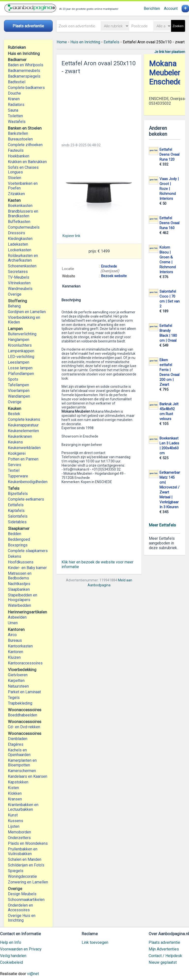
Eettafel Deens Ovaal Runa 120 (169, 154)
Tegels (14, 698)
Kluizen (14, 657)
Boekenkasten (20, 206)
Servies (15, 465)
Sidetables (17, 522)
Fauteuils (16, 150)
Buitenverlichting (22, 334)
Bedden (15, 534)
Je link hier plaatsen (170, 52)
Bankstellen (18, 133)
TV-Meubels (19, 277)
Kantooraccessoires (25, 663)
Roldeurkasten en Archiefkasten (23, 258)
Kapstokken (18, 782)
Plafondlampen (21, 374)
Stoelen (15, 178)
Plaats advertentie (164, 942)
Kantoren (16, 652)
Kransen (15, 799)
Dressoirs (16, 233)
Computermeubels (24, 227)
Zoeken (178, 26)
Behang (14, 306)
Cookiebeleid (11, 962)
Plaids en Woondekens (28, 843)
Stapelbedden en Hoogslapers (23, 597)
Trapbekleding (20, 703)
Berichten (152, 8)
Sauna (13, 110)
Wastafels (17, 122)
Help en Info (11, 942)
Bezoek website (114, 276)
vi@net (33, 974)
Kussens (16, 821)
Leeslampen (19, 362)
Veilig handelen (13, 956)
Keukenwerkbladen (24, 448)
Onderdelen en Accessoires (20, 908)
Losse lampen (20, 368)
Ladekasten (18, 244)
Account (171, 8)
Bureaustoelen (20, 139)
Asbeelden (17, 617)
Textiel (14, 470)
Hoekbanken (19, 156)
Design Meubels (22, 894)
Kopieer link (71, 236)
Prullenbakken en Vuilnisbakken (23, 851)
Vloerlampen (19, 391)
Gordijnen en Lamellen (27, 312)
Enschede (109, 266)
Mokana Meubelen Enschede (165, 73)
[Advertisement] (99, 107)
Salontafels (18, 516)
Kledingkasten (20, 239)
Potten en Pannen (23, 459)
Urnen (13, 623)
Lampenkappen (21, 351)
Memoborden (19, 832)
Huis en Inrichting (85, 42)
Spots (13, 379)
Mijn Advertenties (164, 949)
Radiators (16, 105)
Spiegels (16, 871)
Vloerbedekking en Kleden (24, 320)
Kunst (13, 815)
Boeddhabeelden (23, 715)
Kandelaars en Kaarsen (28, 776)
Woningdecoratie (22, 876)
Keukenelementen (23, 431)
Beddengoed (19, 539)
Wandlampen (19, 396)
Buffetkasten (19, 222)
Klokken (15, 793)
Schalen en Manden (25, 859)
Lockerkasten (20, 250)
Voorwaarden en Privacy (21, 949)
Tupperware (18, 476)
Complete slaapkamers (28, 551)
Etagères (16, 744)
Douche (14, 93)
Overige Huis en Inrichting (22, 918)
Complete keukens (24, 419)
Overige (15, 294)
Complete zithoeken (25, 145)
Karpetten (16, 681)
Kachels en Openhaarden (19, 752)
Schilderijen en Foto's (26, 865)
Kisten (13, 788)
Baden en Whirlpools (26, 65)
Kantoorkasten (20, 646)
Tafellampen (18, 385)
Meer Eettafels (162, 525)
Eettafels (16, 505)
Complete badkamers (26, 88)
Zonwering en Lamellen (28, 882)
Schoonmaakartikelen (26, 900)
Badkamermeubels (24, 71)
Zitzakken (16, 194)
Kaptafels (16, 511)
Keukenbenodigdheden (28, 482)
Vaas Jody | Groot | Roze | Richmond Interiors (169, 189)
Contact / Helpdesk (165, 956)
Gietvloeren (18, 675)
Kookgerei (17, 453)
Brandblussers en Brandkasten (23, 214)
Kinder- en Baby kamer (27, 568)
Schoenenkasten (22, 266)
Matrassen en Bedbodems (20, 576)
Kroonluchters (20, 345)
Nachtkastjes (19, 584)
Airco (12, 635)
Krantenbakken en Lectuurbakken (23, 807)
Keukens (15, 442)
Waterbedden (19, 605)
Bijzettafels (18, 494)
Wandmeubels (20, 289)
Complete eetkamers (26, 499)
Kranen (14, 99)
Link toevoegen (95, 942)
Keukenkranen (20, 436)
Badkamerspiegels (24, 76)
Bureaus (15, 640)
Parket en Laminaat (24, 692)
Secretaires (18, 272)
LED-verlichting (21, 357)
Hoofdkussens (21, 562)
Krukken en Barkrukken (27, 162)
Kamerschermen (22, 771)
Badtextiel (17, 82)
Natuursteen (18, 686)
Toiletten (15, 116)
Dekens (15, 556)
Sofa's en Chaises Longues (23, 170)
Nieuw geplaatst (163, 962)
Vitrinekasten (19, 283)
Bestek (14, 414)
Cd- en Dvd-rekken (24, 727)
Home (62, 42)
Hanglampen (19, 340)
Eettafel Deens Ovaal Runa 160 (169, 223)
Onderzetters (19, 838)
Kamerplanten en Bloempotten (22, 763)
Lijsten (14, 826)
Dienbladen (18, 739)
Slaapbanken (19, 589)
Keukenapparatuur (23, 425)
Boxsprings (18, 545)
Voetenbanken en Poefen (23, 186)
